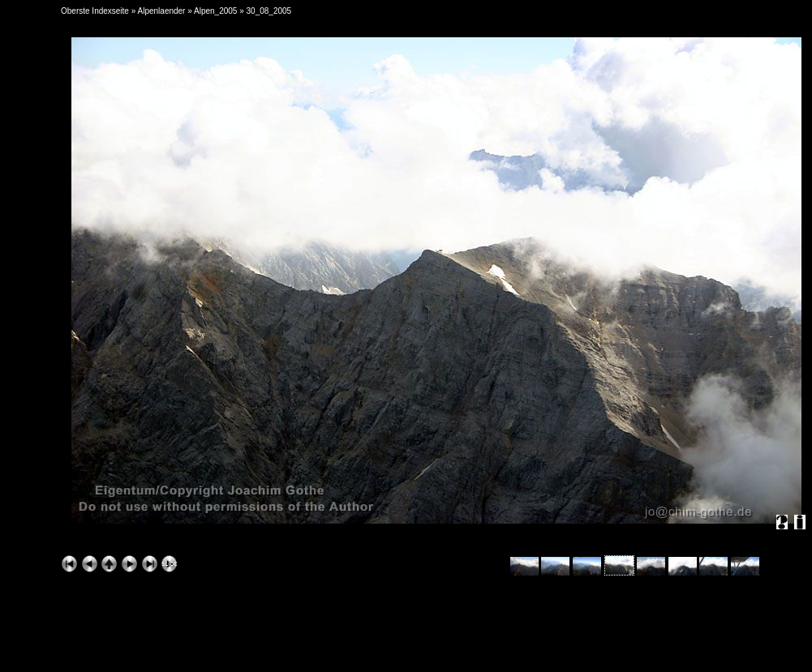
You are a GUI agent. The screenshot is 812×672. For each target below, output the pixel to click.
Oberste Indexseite (95, 11)
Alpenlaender (162, 11)
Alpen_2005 (215, 11)
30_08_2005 (269, 11)
